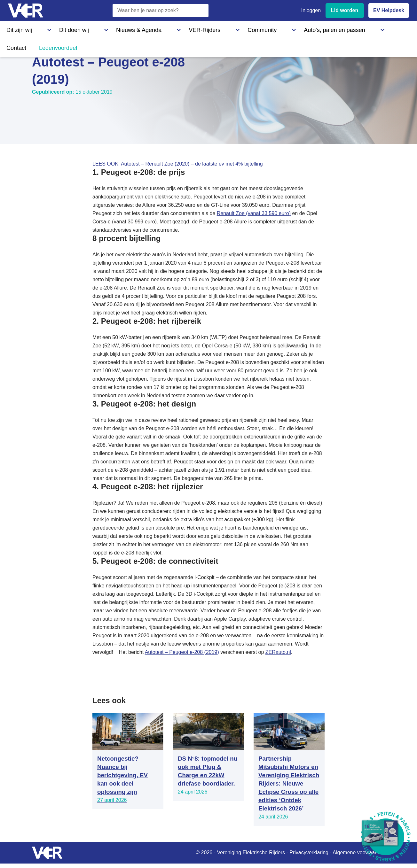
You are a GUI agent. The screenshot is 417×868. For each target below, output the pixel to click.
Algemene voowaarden (359, 852)
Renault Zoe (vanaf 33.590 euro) (254, 213)
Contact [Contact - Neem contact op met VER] (278, 28)
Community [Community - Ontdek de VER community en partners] (181, 28)
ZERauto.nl (278, 652)
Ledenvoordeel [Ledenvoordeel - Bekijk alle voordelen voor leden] (315, 28)
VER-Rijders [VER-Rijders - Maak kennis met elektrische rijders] (142, 28)
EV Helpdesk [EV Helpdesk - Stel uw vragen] (389, 10)
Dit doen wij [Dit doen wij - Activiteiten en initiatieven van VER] (54, 28)
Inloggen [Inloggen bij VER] (311, 10)
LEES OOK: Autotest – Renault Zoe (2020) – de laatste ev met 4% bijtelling (178, 164)
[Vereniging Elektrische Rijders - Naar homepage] (26, 11)
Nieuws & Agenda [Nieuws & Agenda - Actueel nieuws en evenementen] (98, 28)
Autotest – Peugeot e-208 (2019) (182, 652)
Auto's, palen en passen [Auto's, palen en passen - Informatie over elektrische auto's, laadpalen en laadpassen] (231, 28)
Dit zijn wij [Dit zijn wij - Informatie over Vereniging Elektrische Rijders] (17, 28)
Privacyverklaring (309, 852)
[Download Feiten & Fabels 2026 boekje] (386, 837)
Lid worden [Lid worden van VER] (345, 10)
